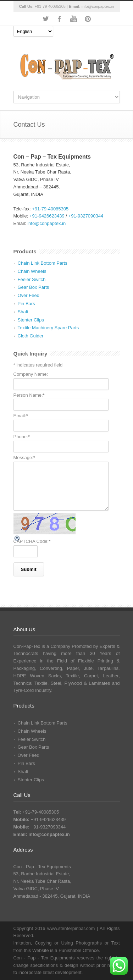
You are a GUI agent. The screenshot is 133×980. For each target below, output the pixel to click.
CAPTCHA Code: (32, 541)
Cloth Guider (31, 336)
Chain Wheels (32, 271)
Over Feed (29, 295)
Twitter (45, 19)
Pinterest (88, 19)
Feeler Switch (32, 279)
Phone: (22, 437)
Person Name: (29, 395)
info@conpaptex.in (98, 6)
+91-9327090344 (86, 216)
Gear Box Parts (34, 287)
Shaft (23, 312)
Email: (21, 416)
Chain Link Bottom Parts (43, 263)
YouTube (74, 19)
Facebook (60, 19)
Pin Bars (26, 304)
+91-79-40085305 (50, 6)
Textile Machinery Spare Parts (48, 328)
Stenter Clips (31, 320)
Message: (24, 458)
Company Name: (31, 374)
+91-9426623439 (47, 216)
